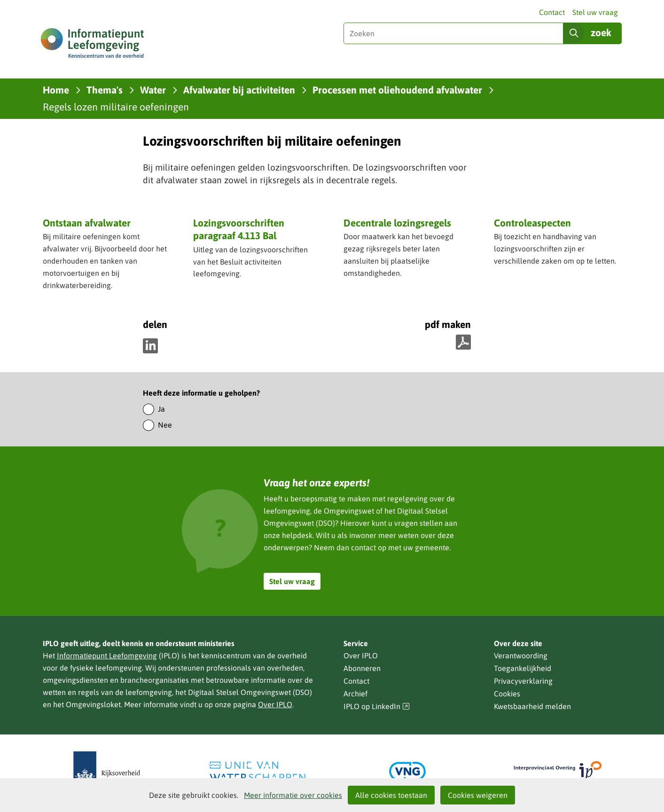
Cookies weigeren (478, 795)
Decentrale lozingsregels (397, 223)
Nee (165, 425)
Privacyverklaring (523, 681)
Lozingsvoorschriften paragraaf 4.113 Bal (239, 229)
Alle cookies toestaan (391, 795)
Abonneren (362, 668)
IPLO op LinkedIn (377, 707)
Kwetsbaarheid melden (532, 706)
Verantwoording (521, 656)
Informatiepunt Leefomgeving (107, 656)
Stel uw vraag (595, 12)
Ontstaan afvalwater (87, 223)
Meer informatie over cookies (293, 795)
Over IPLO (275, 704)
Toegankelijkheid (523, 668)
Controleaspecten (532, 223)
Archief (355, 694)
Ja (161, 409)
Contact (552, 12)
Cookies (507, 694)
